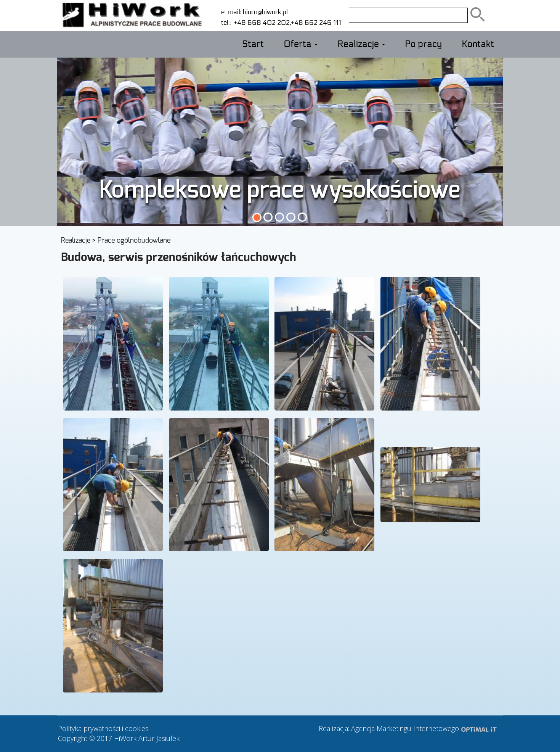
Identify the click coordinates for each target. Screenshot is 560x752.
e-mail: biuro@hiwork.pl (254, 12)
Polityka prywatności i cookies (103, 728)
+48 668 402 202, (261, 23)
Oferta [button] (301, 44)
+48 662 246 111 (316, 23)
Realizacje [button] (361, 44)
